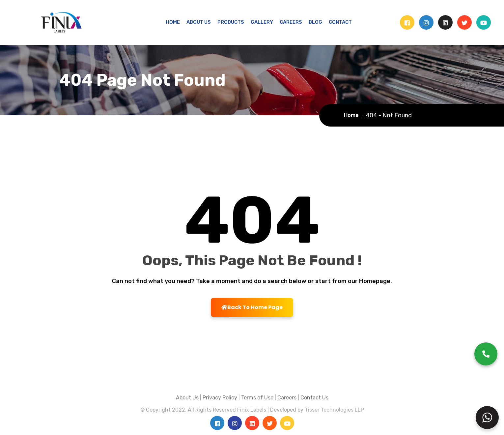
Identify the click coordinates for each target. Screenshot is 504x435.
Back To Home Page (252, 307)
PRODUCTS (231, 22)
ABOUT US (199, 22)
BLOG (315, 22)
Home (353, 115)
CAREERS (291, 22)
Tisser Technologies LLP (334, 410)
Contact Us (314, 398)
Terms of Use (257, 398)
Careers (287, 398)
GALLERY (262, 22)
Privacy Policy (220, 398)
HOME (173, 22)
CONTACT (340, 22)
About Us (187, 398)
